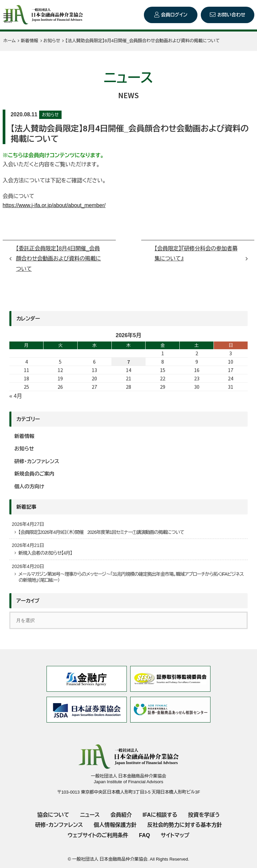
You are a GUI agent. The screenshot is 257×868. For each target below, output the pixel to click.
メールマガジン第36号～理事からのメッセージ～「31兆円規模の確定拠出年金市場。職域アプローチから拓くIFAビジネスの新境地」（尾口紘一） (131, 577)
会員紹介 (121, 815)
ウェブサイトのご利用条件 (98, 835)
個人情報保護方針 (115, 825)
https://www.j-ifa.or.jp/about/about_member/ (54, 205)
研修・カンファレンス (37, 461)
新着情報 (24, 436)
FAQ (144, 835)
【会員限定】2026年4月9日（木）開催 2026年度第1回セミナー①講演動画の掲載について (101, 532)
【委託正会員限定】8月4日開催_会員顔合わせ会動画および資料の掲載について (59, 259)
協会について (53, 815)
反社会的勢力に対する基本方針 (185, 825)
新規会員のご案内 (34, 474)
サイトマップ (175, 835)
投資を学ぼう (204, 815)
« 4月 (16, 396)
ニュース (90, 815)
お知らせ (50, 115)
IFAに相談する (160, 815)
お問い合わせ (231, 15)
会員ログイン (174, 15)
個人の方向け (29, 486)
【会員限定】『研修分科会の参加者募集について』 (196, 254)
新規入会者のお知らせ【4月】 (45, 553)
